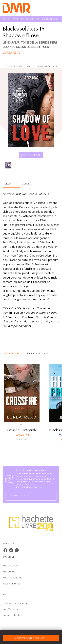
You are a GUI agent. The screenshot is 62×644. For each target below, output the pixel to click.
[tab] (11, 184)
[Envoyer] (53, 496)
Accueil (6, 19)
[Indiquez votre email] (27, 496)
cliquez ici (36, 487)
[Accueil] (17, 8)
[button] (31, 638)
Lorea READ (12, 53)
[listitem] (5, 550)
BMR (16, 19)
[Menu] (51, 8)
